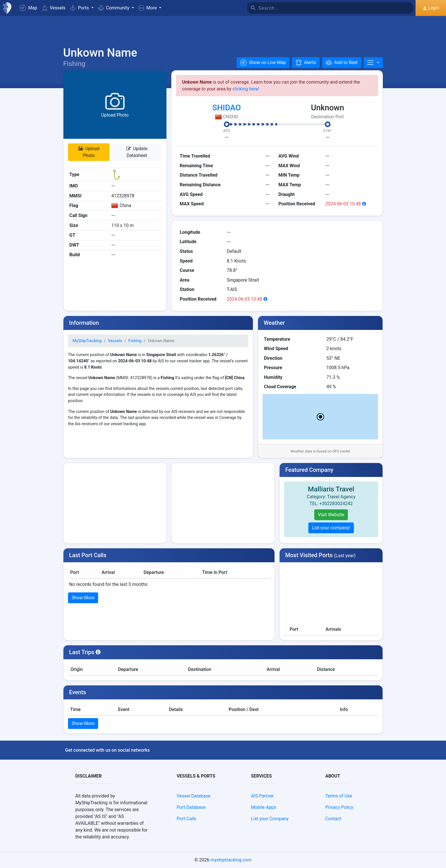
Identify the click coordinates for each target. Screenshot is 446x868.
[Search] (336, 8)
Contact (333, 819)
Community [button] (114, 8)
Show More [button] (83, 598)
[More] (373, 63)
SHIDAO (226, 108)
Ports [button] (80, 8)
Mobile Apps (264, 807)
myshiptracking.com (231, 860)
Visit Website (331, 515)
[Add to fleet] (342, 63)
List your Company (270, 819)
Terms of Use (339, 796)
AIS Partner (262, 796)
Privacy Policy (339, 807)
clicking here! (246, 89)
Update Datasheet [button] (137, 152)
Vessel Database (194, 796)
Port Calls (186, 819)
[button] (150, 8)
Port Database (191, 807)
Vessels (54, 8)
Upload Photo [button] (89, 152)
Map (28, 8)
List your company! (331, 528)
